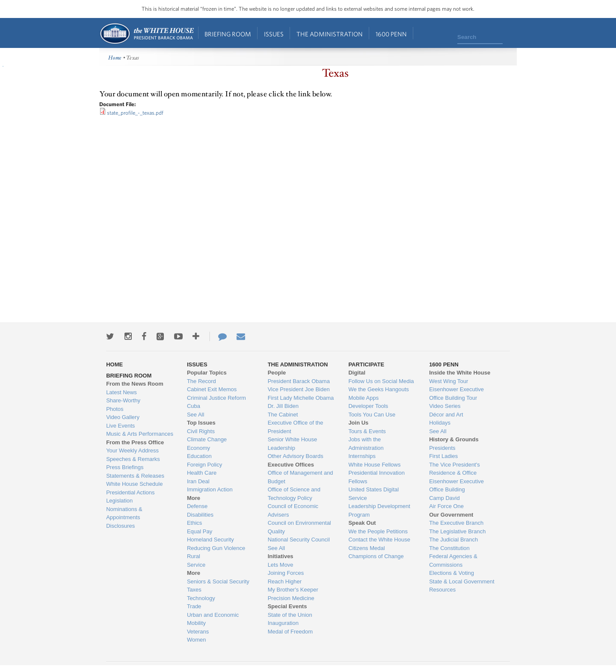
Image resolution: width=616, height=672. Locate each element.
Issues (274, 34)
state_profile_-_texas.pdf (135, 113)
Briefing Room (228, 34)
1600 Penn (391, 34)
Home (147, 34)
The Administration (330, 34)
